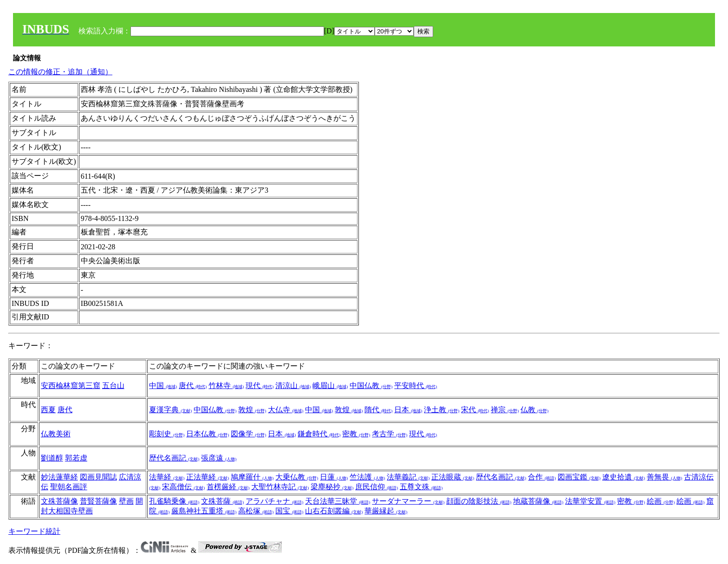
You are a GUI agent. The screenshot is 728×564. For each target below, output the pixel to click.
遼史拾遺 (624, 477)
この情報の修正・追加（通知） (60, 72)
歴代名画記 (174, 458)
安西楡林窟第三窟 (71, 386)
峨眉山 (330, 386)
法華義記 (408, 477)
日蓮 (334, 477)
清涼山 (293, 386)
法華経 (167, 477)
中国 (163, 386)
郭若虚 (76, 458)
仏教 (534, 410)
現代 (260, 386)
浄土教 (442, 410)
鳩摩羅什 (252, 477)
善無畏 (664, 477)
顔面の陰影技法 (479, 501)
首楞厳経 (228, 487)
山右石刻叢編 (334, 511)
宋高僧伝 (183, 487)
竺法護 (367, 477)
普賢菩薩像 (98, 501)
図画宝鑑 (579, 477)
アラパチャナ (274, 501)
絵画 (661, 501)
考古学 (390, 434)
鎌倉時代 (319, 434)
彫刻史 (167, 434)
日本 (408, 410)
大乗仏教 (297, 477)
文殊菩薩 (222, 501)
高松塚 (256, 511)
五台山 (113, 386)
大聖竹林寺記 (280, 487)
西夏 (48, 410)
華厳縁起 (386, 511)
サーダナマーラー (408, 501)
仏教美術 (56, 434)
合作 (542, 477)
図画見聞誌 (98, 477)
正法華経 (208, 477)
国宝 (289, 511)
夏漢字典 (170, 410)
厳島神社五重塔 (204, 511)
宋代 (475, 410)
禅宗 (505, 410)
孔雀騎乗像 (174, 501)
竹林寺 (226, 386)
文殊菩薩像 (59, 501)
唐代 (193, 386)
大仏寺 (286, 410)
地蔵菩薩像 (538, 501)
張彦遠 (219, 458)
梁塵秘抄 (332, 487)
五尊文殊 (421, 487)
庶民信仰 (377, 487)
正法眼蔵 (453, 477)
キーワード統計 (34, 531)
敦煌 (252, 410)
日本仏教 (208, 434)
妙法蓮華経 (59, 477)
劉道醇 (52, 458)
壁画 (126, 501)
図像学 (248, 434)
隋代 (378, 410)
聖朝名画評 (69, 487)
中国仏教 (371, 386)
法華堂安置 (590, 501)
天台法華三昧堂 (338, 501)
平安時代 (416, 386)
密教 (356, 434)
